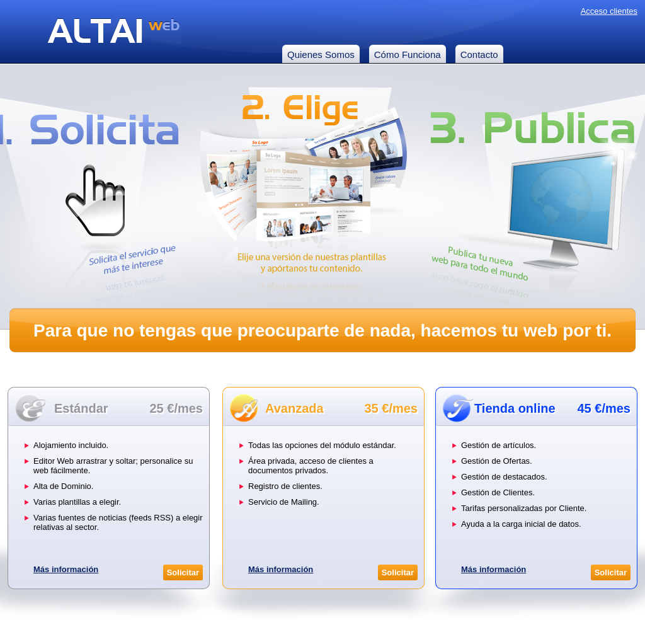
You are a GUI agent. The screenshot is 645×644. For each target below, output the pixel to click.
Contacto (479, 55)
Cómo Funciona (408, 55)
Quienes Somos (321, 55)
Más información (66, 569)
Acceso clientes (609, 11)
